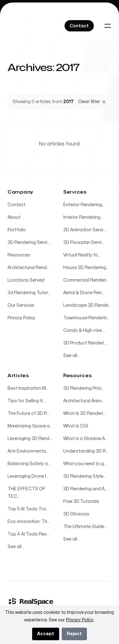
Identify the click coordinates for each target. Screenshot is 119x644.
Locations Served (26, 280)
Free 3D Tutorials (81, 501)
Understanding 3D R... (86, 451)
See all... (72, 356)
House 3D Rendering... (86, 268)
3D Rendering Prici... (84, 388)
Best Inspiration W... (28, 388)
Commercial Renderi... (86, 280)
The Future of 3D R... (29, 413)
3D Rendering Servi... (29, 242)
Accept (46, 634)
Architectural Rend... (28, 268)
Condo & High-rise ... (84, 330)
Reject (74, 634)
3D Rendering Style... (85, 476)
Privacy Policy (21, 318)
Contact (17, 205)
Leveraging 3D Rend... (30, 439)
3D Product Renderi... (85, 343)
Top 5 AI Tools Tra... (28, 509)
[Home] (31, 601)
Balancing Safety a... (29, 464)
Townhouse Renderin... (87, 318)
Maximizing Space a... (30, 426)
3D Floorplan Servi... (84, 242)
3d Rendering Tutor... (29, 293)
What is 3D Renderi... (85, 413)
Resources (19, 255)
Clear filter (92, 102)
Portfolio (17, 230)
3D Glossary (76, 514)
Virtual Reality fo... (82, 255)
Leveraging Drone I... (28, 476)
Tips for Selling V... (26, 401)
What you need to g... (85, 464)
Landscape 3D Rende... (87, 305)
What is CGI (76, 426)
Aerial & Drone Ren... (84, 293)
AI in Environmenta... (28, 451)
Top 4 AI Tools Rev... (28, 534)
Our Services (21, 305)
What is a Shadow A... (85, 439)
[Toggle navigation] (108, 26)
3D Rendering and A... (85, 489)
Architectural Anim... (84, 401)
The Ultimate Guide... (85, 527)
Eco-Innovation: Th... (29, 522)
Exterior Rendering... (84, 205)
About (14, 217)
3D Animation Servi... (85, 230)
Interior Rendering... (83, 217)
